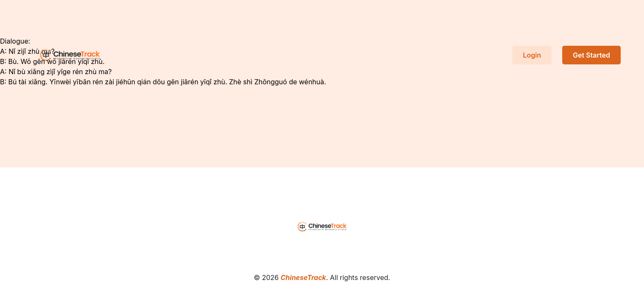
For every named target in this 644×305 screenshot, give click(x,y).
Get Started (591, 55)
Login (532, 55)
